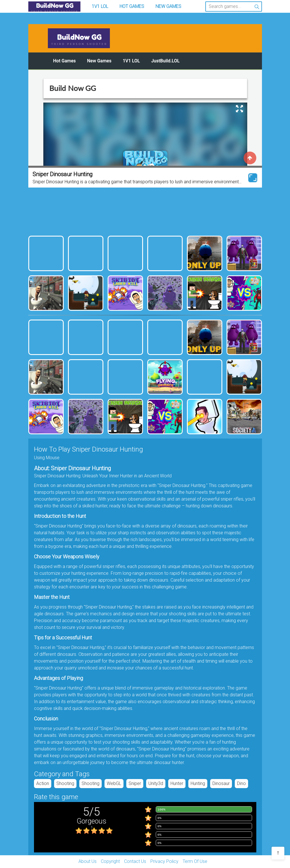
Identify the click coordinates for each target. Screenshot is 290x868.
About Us (88, 861)
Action (43, 783)
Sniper (135, 783)
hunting (198, 783)
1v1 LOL (100, 6)
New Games (168, 6)
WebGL (114, 783)
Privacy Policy (164, 861)
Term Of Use (195, 861)
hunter (177, 783)
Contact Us (135, 861)
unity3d (156, 783)
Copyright (110, 861)
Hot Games (132, 6)
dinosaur (221, 783)
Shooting (65, 783)
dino (241, 783)
